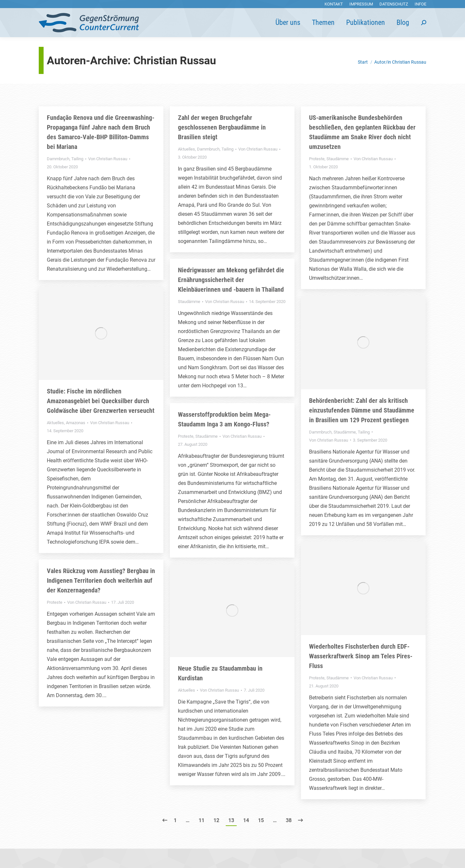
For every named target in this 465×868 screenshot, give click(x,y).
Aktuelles (186, 149)
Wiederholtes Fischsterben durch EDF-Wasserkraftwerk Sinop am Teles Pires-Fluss (361, 656)
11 (201, 820)
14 (246, 820)
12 (216, 820)
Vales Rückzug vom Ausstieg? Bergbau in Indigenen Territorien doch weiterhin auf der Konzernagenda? (101, 580)
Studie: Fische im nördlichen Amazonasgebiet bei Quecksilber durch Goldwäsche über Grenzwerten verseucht (101, 401)
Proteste (317, 159)
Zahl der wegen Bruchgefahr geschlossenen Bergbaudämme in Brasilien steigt (222, 127)
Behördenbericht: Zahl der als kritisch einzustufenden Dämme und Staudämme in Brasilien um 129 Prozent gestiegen (362, 410)
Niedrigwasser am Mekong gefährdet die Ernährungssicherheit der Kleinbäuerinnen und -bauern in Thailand (231, 280)
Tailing (77, 159)
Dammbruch (58, 159)
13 (231, 820)
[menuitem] (334, 4)
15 (261, 820)
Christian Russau (175, 60)
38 (289, 820)
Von (108, 159)
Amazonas (76, 423)
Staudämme (338, 159)
